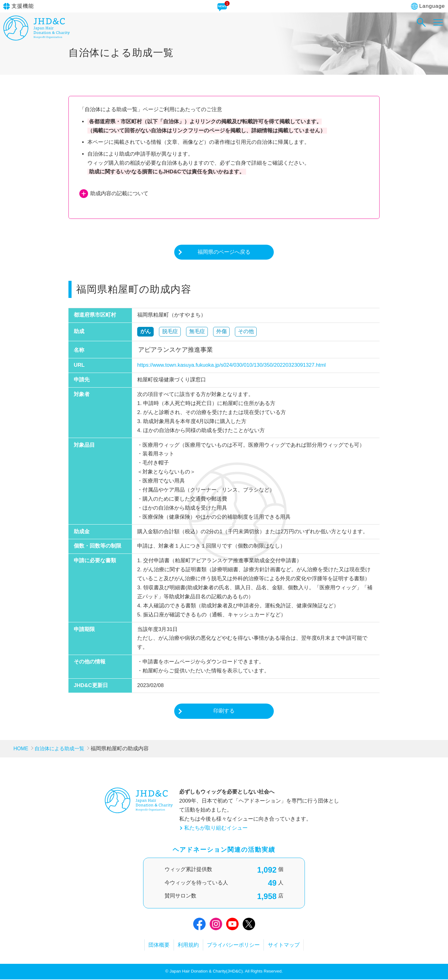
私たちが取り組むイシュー (216, 828)
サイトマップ (288, 945)
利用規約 (187, 945)
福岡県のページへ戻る (224, 252)
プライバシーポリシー (235, 945)
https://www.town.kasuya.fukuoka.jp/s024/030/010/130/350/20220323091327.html (233, 365)
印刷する (224, 711)
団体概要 (155, 945)
